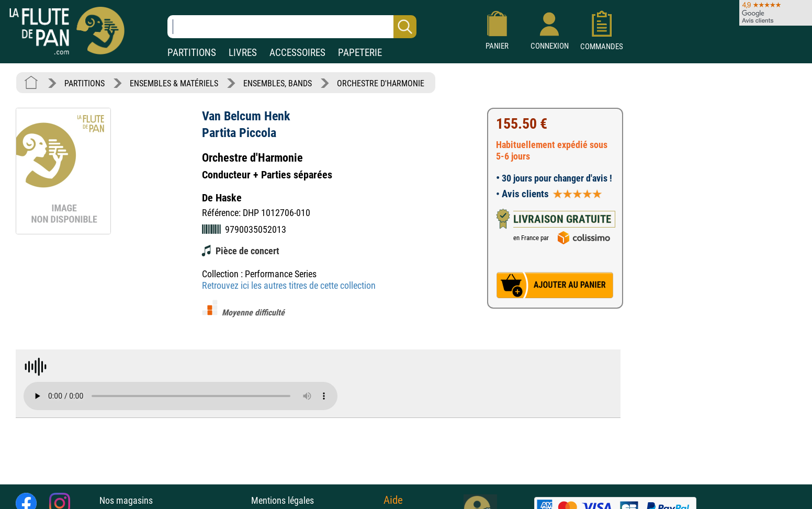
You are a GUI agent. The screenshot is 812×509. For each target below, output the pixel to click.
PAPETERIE (360, 53)
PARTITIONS (192, 53)
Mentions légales (283, 500)
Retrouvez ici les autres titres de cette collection (289, 285)
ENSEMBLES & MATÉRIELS (174, 83)
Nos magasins (126, 500)
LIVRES (243, 53)
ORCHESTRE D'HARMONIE (381, 83)
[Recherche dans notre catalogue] (292, 27)
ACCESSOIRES (297, 53)
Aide (393, 500)
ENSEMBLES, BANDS (278, 83)
